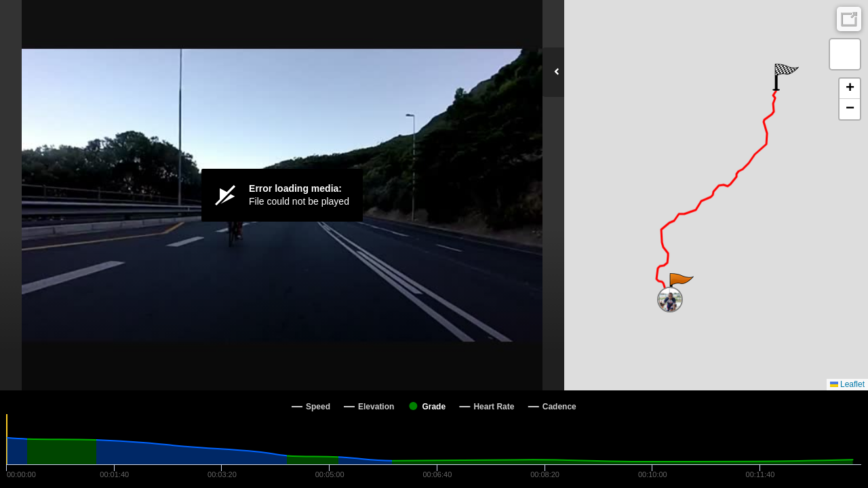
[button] (680, 287)
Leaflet (847, 384)
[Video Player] (282, 195)
